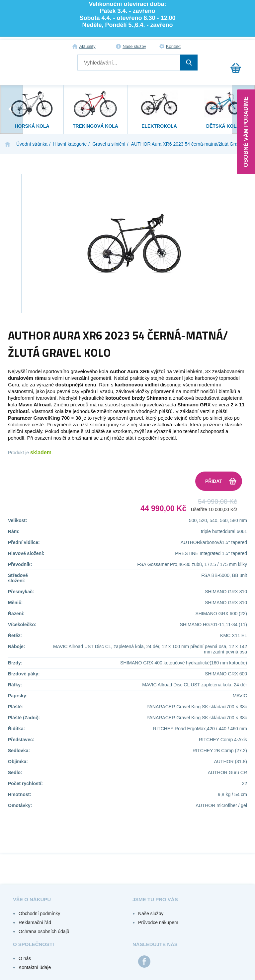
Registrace (240, 47)
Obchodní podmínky (39, 913)
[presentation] (12, 109)
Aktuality (87, 46)
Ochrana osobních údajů (44, 931)
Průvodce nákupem (158, 922)
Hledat (189, 63)
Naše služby (134, 46)
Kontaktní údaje (35, 967)
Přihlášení (226, 47)
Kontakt (173, 46)
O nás (25, 958)
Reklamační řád (35, 922)
